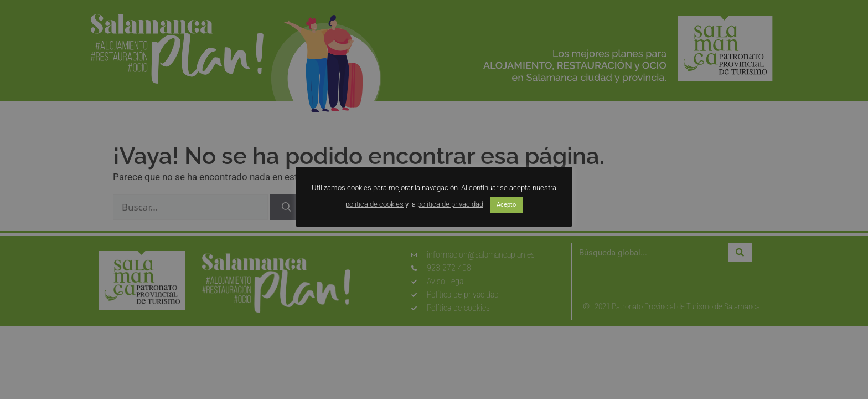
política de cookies (374, 204)
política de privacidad (450, 204)
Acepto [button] (506, 205)
